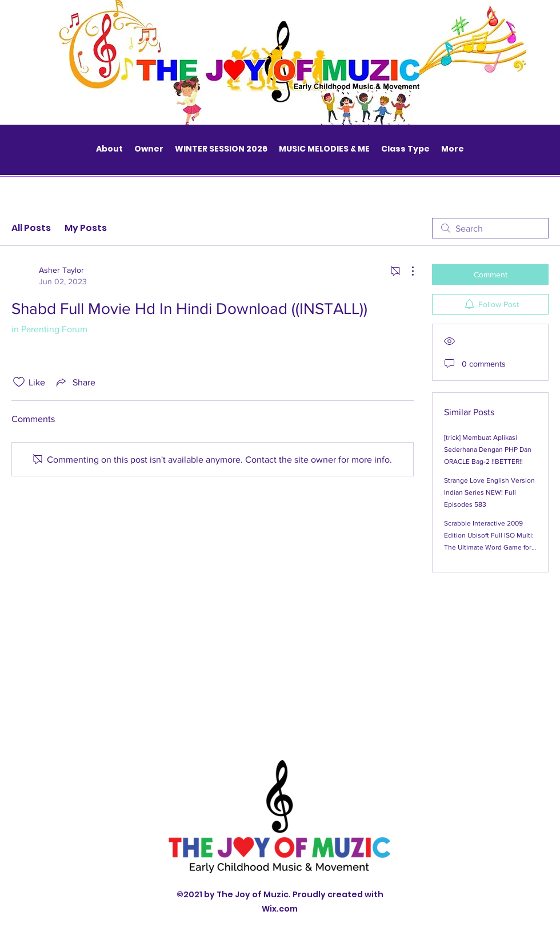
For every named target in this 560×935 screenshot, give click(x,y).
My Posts (86, 228)
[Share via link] (75, 382)
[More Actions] (407, 271)
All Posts (31, 228)
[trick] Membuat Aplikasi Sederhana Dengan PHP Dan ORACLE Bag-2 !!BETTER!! (488, 449)
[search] (490, 228)
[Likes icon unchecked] (19, 382)
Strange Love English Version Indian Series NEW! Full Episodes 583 (489, 492)
